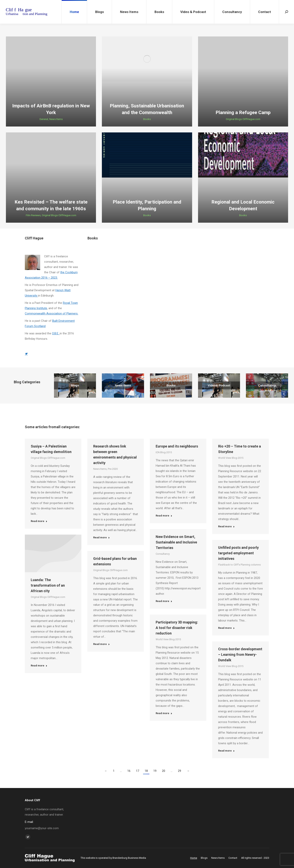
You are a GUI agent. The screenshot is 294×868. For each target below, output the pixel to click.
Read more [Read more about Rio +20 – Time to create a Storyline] (226, 526)
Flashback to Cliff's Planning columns (239, 565)
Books (147, 119)
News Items (56, 119)
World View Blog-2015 (231, 458)
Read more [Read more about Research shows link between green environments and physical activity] (101, 537)
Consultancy (163, 554)
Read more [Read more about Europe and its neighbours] (164, 516)
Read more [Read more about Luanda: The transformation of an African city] (39, 666)
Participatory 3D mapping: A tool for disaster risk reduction (177, 628)
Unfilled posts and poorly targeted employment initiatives (238, 553)
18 (146, 771)
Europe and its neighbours (177, 446)
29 (180, 771)
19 (155, 771)
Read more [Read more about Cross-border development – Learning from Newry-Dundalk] (226, 751)
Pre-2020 (113, 469)
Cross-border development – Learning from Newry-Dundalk (240, 654)
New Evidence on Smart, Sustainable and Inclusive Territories (176, 542)
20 (164, 771)
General (44, 119)
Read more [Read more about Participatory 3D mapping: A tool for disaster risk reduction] (164, 713)
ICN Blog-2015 (164, 452)
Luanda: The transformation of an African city (48, 585)
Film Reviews (33, 215)
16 (129, 771)
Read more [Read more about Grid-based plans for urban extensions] (101, 644)
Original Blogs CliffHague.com (243, 119)
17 (138, 771)
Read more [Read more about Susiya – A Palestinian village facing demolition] (39, 521)
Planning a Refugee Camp (243, 113)
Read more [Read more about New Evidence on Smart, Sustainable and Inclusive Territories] (164, 601)
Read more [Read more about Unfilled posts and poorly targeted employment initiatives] (226, 628)
